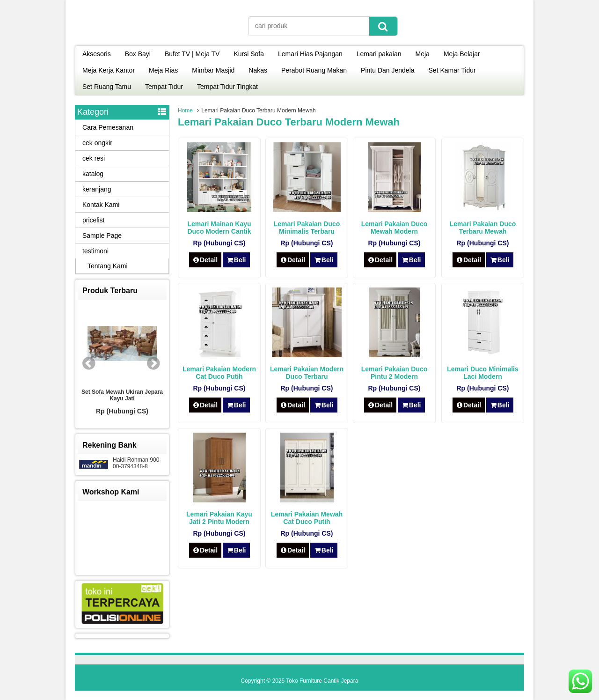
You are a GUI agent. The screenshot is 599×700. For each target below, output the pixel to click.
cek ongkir (97, 143)
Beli (236, 260)
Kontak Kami (101, 205)
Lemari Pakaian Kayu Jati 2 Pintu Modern (219, 518)
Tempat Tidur (164, 87)
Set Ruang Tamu (107, 87)
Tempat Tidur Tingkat (227, 87)
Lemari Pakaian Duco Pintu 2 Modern (394, 373)
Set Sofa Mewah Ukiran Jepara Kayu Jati (122, 395)
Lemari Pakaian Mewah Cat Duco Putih (307, 518)
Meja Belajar (462, 54)
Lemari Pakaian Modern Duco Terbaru (307, 373)
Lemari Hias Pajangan (310, 54)
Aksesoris (97, 54)
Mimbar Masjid (213, 70)
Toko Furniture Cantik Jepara (322, 681)
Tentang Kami (108, 266)
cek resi (94, 158)
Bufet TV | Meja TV (192, 54)
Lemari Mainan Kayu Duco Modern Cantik (219, 228)
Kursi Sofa (249, 54)
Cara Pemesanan (108, 127)
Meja (423, 54)
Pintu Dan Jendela (387, 70)
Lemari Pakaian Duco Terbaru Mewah (483, 228)
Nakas (258, 70)
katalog (93, 174)
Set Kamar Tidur (452, 70)
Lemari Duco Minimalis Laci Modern (482, 373)
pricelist (93, 220)
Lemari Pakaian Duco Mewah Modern (394, 228)
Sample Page (102, 236)
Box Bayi (138, 54)
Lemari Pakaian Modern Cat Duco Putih (219, 373)
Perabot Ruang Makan (314, 70)
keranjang (97, 189)
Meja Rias (163, 70)
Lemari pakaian (379, 54)
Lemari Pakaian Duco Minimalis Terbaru (307, 228)
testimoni (95, 251)
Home (185, 111)
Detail (205, 260)
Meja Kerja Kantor (109, 70)
